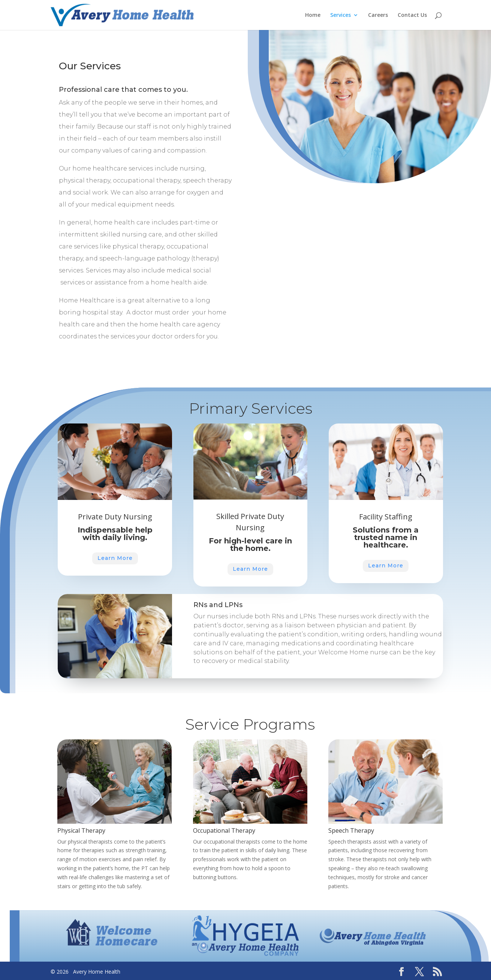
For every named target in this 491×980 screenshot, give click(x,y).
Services (341, 15)
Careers (378, 15)
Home (313, 15)
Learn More (159, 558)
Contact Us (412, 15)
